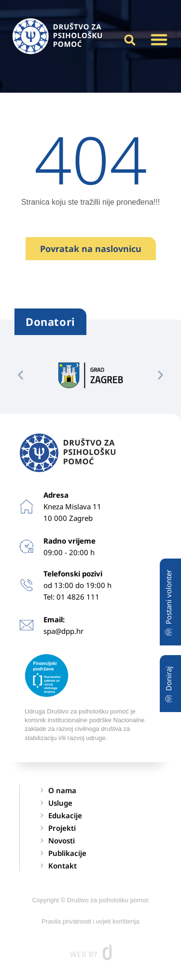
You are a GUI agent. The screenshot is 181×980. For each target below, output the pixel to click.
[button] (159, 40)
